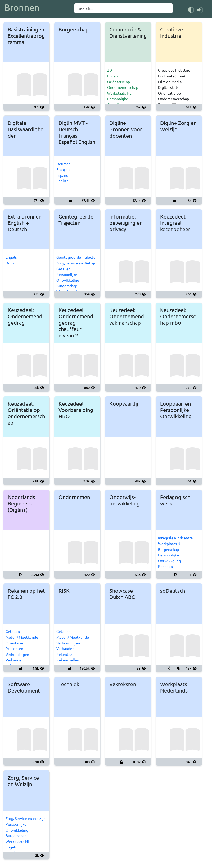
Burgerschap (67, 286)
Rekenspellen (68, 660)
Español (63, 175)
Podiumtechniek (172, 76)
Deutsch (63, 164)
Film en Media (170, 82)
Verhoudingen (17, 655)
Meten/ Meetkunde (22, 637)
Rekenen (165, 567)
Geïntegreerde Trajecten (77, 257)
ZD (110, 70)
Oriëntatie (14, 643)
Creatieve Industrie (174, 70)
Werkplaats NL (119, 93)
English (62, 181)
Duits (10, 263)
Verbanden (15, 660)
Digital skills (168, 87)
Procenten (14, 649)
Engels (113, 76)
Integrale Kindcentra (175, 538)
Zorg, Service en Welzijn (76, 263)
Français (63, 170)
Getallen (64, 269)
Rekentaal (65, 655)
